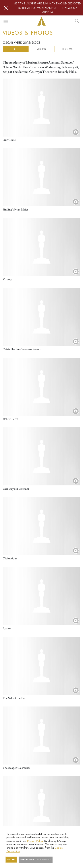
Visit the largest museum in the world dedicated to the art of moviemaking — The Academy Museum (47, 8)
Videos (41, 49)
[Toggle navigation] (6, 21)
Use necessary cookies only (36, 860)
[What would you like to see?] (77, 21)
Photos (67, 49)
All (16, 49)
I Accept (11, 860)
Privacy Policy (35, 841)
